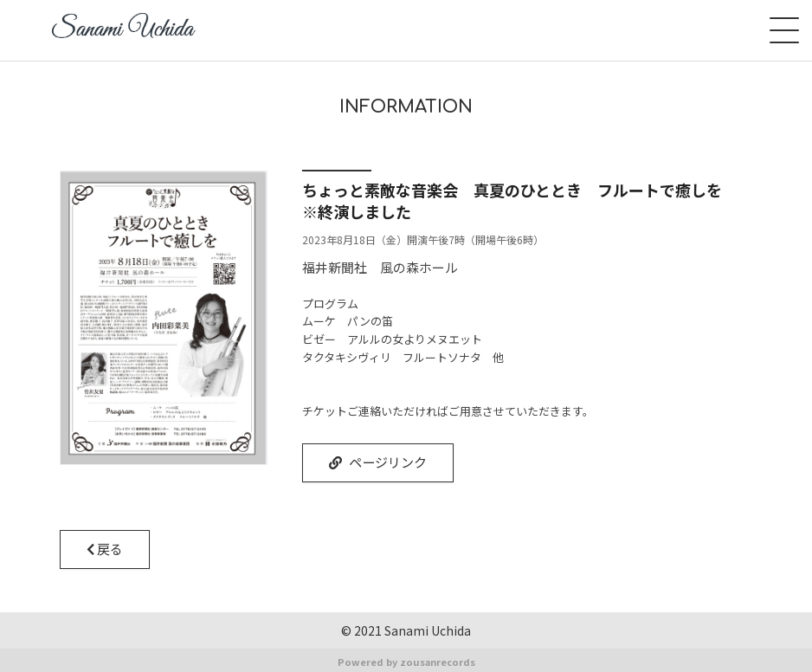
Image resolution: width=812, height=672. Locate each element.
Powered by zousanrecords (406, 661)
